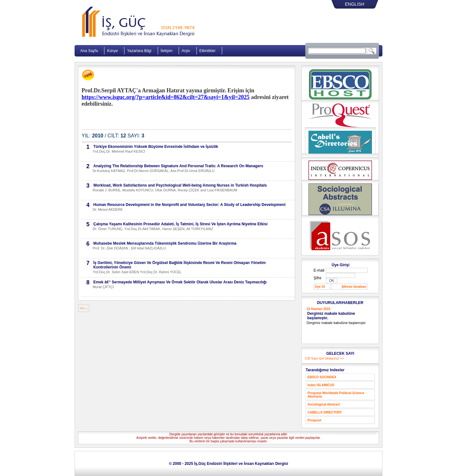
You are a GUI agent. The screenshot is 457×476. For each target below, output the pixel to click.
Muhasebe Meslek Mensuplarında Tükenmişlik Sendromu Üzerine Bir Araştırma (165, 243)
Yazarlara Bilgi (139, 51)
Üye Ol (320, 287)
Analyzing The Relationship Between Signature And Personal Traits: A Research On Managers (178, 166)
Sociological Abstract (324, 404)
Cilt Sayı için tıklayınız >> (325, 358)
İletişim (166, 51)
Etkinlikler (207, 51)
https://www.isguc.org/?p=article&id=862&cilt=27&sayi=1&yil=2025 (166, 97)
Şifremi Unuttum (354, 287)
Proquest (314, 420)
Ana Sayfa (89, 51)
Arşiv (186, 51)
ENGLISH (355, 4)
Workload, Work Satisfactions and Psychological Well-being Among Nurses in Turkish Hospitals (180, 185)
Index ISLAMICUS (321, 385)
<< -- (84, 308)
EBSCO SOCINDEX (322, 377)
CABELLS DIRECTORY (325, 412)
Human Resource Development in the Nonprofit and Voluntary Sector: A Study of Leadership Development (189, 205)
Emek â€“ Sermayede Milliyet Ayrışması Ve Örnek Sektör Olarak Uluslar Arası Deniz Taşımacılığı (180, 282)
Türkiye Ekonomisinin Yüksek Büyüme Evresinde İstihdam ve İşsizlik (156, 147)
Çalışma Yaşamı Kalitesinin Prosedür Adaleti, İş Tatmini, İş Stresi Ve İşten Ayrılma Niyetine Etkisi (180, 224)
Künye (112, 51)
